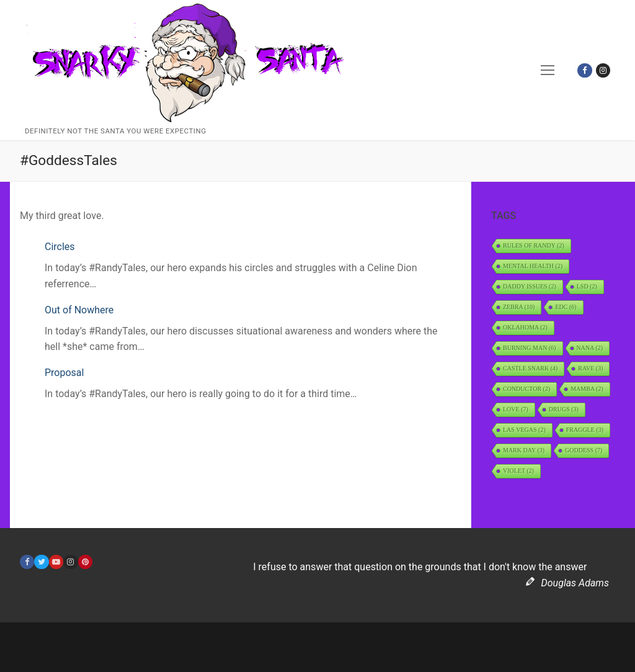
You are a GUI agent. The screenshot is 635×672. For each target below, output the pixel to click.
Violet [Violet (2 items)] (518, 471)
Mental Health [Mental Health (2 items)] (533, 266)
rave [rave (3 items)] (590, 368)
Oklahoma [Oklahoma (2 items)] (525, 327)
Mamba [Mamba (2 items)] (587, 389)
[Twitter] (41, 562)
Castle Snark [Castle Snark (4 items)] (530, 368)
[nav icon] (548, 70)
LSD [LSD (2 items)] (587, 286)
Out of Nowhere (79, 310)
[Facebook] (584, 70)
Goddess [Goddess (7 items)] (584, 450)
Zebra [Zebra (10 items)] (519, 307)
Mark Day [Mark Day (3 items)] (524, 450)
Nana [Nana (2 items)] (590, 348)
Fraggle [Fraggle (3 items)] (585, 430)
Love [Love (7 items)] (516, 409)
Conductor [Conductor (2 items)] (526, 389)
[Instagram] (603, 70)
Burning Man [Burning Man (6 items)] (530, 348)
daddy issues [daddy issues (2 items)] (530, 286)
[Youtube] (56, 562)
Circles (60, 247)
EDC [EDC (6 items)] (566, 307)
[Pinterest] (85, 562)
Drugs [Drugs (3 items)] (564, 409)
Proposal (64, 373)
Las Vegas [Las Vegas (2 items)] (524, 430)
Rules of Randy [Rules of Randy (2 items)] (534, 245)
